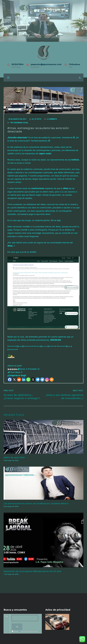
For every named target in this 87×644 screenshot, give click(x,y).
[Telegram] (38, 380)
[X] (14, 380)
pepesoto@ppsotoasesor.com (46, 64)
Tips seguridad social (19, 123)
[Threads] (33, 380)
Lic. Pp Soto (36, 119)
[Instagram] (47, 380)
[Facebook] (10, 380)
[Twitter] (42, 380)
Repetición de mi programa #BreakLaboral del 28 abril (32, 571)
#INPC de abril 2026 (14, 458)
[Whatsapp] (28, 380)
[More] (52, 380)
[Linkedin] (24, 380)
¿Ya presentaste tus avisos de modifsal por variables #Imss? (36, 504)
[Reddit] (19, 380)
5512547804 (18, 64)
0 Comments (52, 119)
